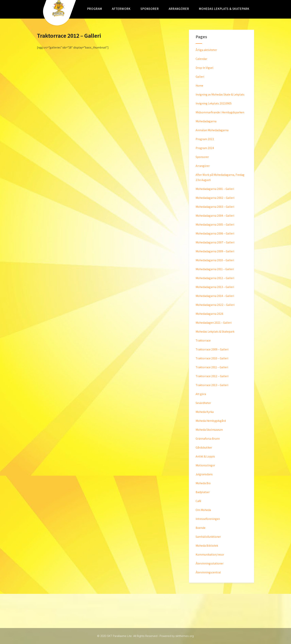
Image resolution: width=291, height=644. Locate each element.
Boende (201, 528)
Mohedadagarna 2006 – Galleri (215, 233)
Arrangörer (179, 9)
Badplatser (203, 492)
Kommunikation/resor (210, 555)
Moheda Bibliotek (207, 546)
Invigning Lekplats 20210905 (214, 103)
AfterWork (121, 9)
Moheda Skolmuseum (209, 430)
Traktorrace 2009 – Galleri (212, 349)
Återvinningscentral (208, 572)
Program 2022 (205, 139)
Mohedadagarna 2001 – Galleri (215, 189)
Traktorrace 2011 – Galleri (212, 367)
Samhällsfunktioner (208, 537)
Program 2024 (205, 148)
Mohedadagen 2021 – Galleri (214, 323)
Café (198, 501)
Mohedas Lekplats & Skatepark (224, 9)
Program (95, 9)
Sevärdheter (203, 403)
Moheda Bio (203, 483)
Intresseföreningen (208, 519)
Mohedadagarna (206, 121)
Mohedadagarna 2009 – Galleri (215, 251)
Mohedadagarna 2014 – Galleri (215, 296)
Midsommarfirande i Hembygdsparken (220, 112)
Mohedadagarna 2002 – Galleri (215, 198)
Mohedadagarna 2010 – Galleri (215, 260)
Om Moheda (203, 510)
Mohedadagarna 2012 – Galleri (215, 278)
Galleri (200, 77)
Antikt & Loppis (205, 456)
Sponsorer (150, 9)
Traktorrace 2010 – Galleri (212, 358)
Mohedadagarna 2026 (209, 314)
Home (199, 86)
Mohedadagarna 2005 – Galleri (215, 225)
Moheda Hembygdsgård (211, 421)
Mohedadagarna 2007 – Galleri (215, 242)
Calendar (201, 59)
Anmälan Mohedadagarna (212, 130)
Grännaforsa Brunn (208, 439)
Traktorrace (203, 340)
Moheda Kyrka (205, 412)
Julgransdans (204, 474)
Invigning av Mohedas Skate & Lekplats (220, 94)
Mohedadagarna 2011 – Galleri (215, 269)
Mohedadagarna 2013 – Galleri (215, 287)
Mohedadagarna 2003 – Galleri (215, 207)
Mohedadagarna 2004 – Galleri (215, 216)
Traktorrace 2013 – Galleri (212, 385)
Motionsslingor (205, 465)
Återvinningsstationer (210, 563)
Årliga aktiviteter (206, 50)
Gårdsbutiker (204, 448)
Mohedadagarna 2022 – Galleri (215, 305)
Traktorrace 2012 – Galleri (212, 376)
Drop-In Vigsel (205, 68)
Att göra (201, 394)
